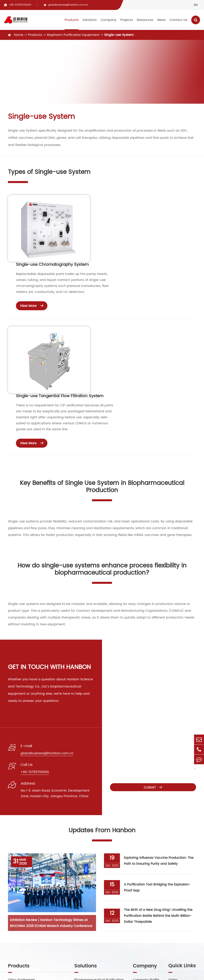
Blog (172, 886)
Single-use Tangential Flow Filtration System (138, 282)
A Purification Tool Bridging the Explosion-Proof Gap (157, 778)
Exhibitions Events (182, 910)
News (161, 20)
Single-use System (119, 35)
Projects (127, 20)
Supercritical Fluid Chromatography (37, 878)
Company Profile (146, 870)
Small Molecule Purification (96, 886)
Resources (145, 20)
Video (173, 870)
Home (19, 35)
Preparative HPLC (22, 886)
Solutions (90, 20)
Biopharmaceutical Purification (99, 870)
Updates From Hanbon (102, 721)
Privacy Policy (149, 974)
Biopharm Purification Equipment (73, 35)
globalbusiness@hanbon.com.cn (68, 5)
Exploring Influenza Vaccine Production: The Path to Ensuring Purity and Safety (159, 751)
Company (108, 20)
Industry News (179, 902)
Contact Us (178, 20)
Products (72, 20)
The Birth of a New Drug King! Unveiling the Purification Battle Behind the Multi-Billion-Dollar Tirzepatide (158, 806)
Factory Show (144, 878)
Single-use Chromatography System (130, 205)
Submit (153, 678)
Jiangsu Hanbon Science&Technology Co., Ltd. (68, 972)
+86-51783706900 (20, 5)
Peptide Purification (90, 878)
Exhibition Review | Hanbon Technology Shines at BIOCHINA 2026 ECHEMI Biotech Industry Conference (51, 813)
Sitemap (126, 974)
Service (174, 878)
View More (110, 246)
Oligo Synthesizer (22, 870)
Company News (181, 894)
